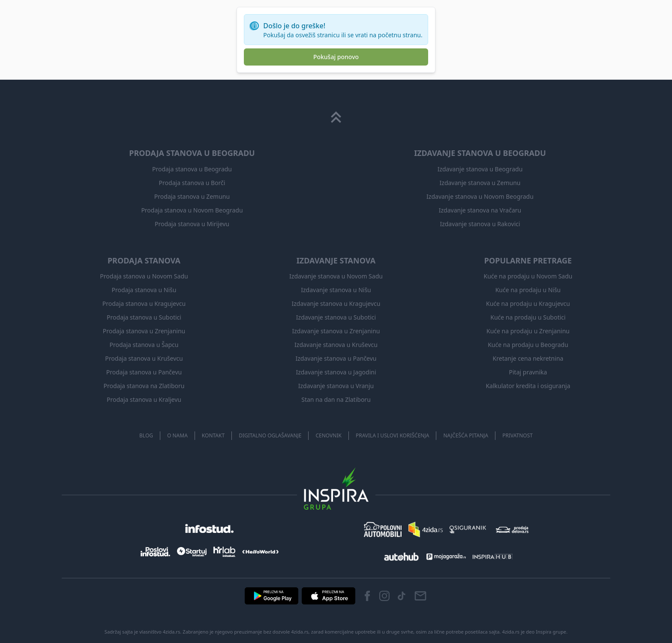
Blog (146, 435)
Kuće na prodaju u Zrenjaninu (528, 331)
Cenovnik (328, 435)
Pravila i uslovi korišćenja (393, 435)
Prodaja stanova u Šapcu (144, 345)
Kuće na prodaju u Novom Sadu (528, 276)
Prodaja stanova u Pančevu (144, 372)
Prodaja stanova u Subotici (144, 317)
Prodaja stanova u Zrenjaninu (144, 331)
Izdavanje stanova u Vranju (336, 386)
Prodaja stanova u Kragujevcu (144, 304)
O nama (177, 435)
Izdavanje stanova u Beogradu (480, 169)
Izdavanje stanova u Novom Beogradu (480, 196)
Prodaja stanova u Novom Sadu (144, 276)
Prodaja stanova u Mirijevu (192, 224)
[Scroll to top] (336, 117)
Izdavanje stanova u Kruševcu (336, 345)
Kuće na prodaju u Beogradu (528, 345)
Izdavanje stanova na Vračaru (480, 210)
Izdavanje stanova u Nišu (336, 290)
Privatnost (517, 435)
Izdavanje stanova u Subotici (336, 317)
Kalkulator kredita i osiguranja (528, 386)
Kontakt (213, 435)
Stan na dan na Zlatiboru (336, 399)
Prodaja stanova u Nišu (144, 290)
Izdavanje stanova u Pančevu (336, 358)
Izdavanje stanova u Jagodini (336, 372)
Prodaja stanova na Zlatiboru (144, 386)
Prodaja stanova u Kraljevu (144, 399)
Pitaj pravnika (528, 372)
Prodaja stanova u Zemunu (192, 196)
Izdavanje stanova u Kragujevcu (336, 304)
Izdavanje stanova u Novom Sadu (336, 276)
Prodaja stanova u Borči (192, 183)
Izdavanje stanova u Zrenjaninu (336, 331)
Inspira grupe (551, 632)
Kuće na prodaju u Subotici (528, 317)
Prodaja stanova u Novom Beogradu (192, 210)
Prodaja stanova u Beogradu (192, 169)
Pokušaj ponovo (336, 57)
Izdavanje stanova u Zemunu (480, 183)
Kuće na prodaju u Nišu (528, 290)
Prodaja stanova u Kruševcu (144, 358)
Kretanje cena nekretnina (528, 358)
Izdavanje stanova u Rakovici (480, 224)
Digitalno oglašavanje (270, 435)
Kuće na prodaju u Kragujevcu (528, 304)
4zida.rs (511, 632)
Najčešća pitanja (466, 435)
